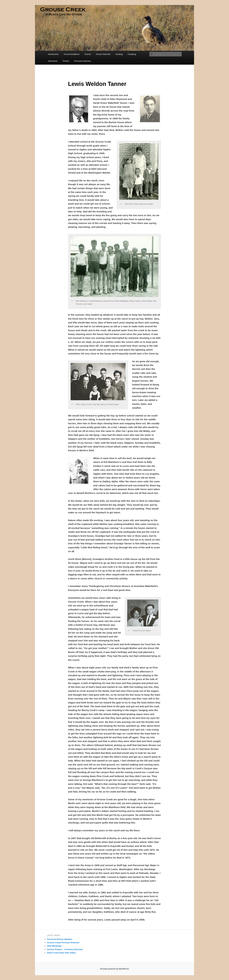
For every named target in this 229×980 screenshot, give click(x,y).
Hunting (119, 54)
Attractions (53, 61)
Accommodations (72, 54)
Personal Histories (83, 61)
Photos (66, 61)
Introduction (53, 54)
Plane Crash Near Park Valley (61, 953)
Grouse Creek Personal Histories (63, 943)
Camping (132, 54)
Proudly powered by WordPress (114, 969)
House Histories (103, 54)
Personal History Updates (60, 939)
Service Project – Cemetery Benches (65, 949)
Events (88, 54)
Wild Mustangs (54, 946)
